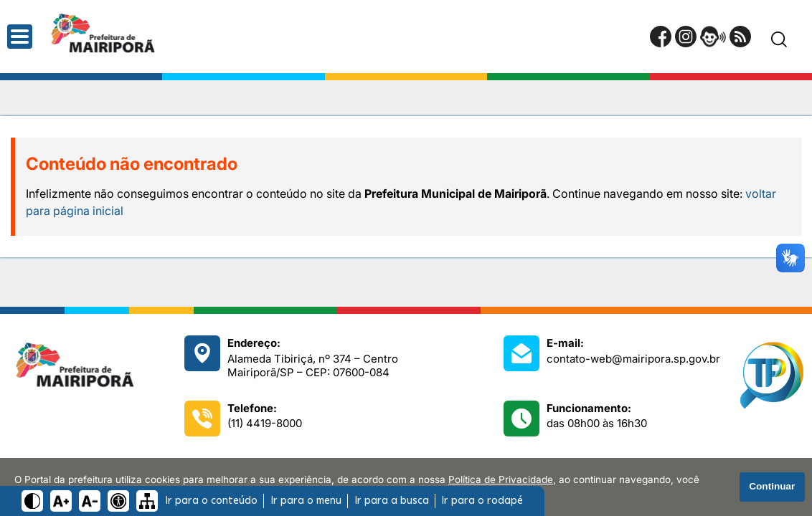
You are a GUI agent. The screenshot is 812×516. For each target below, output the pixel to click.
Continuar (772, 486)
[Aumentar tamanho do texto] (61, 501)
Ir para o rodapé (482, 501)
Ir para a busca (392, 501)
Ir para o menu (306, 501)
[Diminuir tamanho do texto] (90, 501)
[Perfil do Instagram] (686, 37)
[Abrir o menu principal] (20, 37)
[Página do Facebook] (661, 37)
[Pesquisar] (779, 39)
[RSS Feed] (740, 37)
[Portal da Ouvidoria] (713, 37)
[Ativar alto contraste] (32, 501)
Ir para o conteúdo (211, 501)
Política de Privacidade (501, 479)
